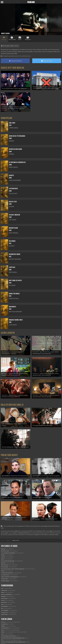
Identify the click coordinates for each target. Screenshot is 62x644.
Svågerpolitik (4, 641)
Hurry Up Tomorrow (5, 568)
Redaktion (3, 619)
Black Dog (3, 542)
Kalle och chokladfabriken (6, 588)
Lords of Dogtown (5, 604)
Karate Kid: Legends (5, 574)
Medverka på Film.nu (5, 621)
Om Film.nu (4, 615)
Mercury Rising (25, 52)
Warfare (3, 552)
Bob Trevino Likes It (5, 544)
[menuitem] (3, 534)
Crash (2, 598)
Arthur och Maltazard (48, 52)
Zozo (2, 602)
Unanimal (3, 550)
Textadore (3, 637)
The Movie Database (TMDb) (39, 524)
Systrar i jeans (4, 596)
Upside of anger (4, 608)
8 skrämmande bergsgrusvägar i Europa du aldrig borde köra (13, 635)
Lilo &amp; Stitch (5, 572)
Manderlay (3, 590)
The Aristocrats (4, 584)
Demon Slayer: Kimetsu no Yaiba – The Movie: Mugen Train (13, 562)
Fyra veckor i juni (5, 606)
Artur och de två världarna (11, 52)
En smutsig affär (4, 600)
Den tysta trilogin (5, 560)
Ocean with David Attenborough (8, 554)
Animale (3, 564)
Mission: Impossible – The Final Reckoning (10, 570)
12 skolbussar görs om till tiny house (8, 629)
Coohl (2, 627)
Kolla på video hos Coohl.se (12, 401)
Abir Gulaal (3, 556)
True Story (36, 52)
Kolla (2, 633)
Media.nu (3, 639)
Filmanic (3, 625)
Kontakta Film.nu (5, 617)
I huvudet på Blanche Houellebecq (8, 546)
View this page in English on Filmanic (10, 46)
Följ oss (3, 623)
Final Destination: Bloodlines (7, 566)
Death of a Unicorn (5, 558)
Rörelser (3, 548)
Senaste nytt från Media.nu (12, 68)
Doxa (2, 582)
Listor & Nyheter (8, 331)
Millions (3, 586)
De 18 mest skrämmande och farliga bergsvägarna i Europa (13, 631)
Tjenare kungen (4, 592)
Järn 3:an (3, 594)
